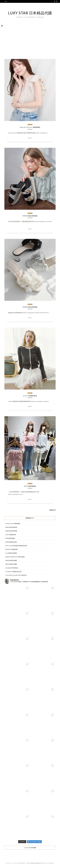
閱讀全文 (30, 138)
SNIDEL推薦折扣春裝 (11, 542)
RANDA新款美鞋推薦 (30, 216)
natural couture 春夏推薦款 (30, 127)
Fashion (30, 125)
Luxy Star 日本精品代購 (30, 13)
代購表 (6, 7)
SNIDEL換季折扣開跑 (11, 560)
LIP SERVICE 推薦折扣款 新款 (13, 572)
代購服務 (6, 4)
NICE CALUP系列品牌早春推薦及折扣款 (16, 546)
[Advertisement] (30, 42)
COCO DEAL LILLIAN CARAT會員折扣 (16, 575)
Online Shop (7, 10)
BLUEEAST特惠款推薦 (11, 549)
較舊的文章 (53, 510)
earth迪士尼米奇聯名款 (12, 568)
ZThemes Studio (35, 863)
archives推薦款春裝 (30, 396)
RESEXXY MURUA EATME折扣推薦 (15, 557)
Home (6, 1)
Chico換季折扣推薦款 (11, 553)
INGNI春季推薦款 (30, 486)
